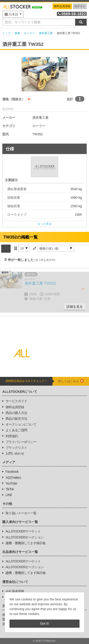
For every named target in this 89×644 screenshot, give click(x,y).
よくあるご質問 (16, 430)
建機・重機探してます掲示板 (26, 543)
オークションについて (21, 424)
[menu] (13, 14)
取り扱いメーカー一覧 (21, 513)
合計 (70, 99)
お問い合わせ (15, 453)
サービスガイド (16, 401)
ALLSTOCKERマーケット (23, 531)
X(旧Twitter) (13, 478)
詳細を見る (75, 307)
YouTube (11, 483)
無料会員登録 (62, 6)
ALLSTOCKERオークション (25, 537)
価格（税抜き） (14, 99)
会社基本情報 (15, 591)
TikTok (10, 489)
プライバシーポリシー (21, 442)
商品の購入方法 (16, 413)
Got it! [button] (44, 623)
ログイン (80, 6)
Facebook (12, 472)
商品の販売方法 (16, 419)
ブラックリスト (16, 448)
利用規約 (12, 436)
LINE (9, 495)
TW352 (40, 283)
